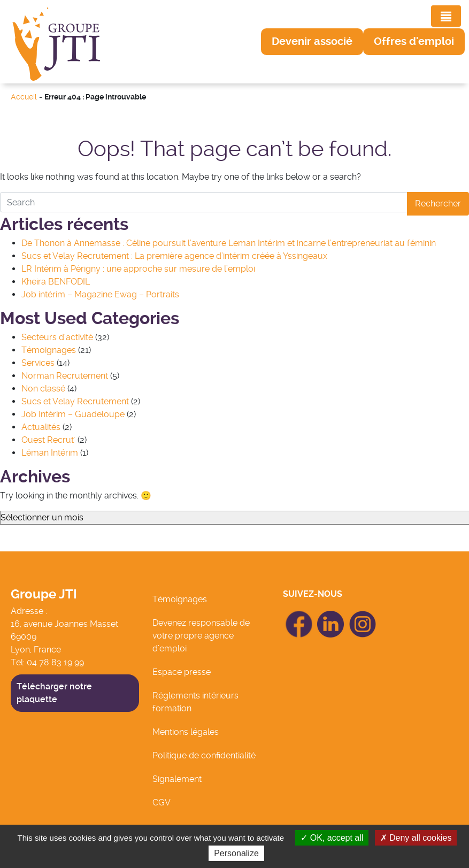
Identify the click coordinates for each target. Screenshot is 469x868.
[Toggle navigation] (446, 16)
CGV (162, 802)
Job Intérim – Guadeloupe (73, 414)
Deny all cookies (416, 838)
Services (38, 363)
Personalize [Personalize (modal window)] (236, 853)
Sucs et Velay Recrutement (75, 401)
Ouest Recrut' (48, 440)
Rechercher (438, 203)
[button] (312, 42)
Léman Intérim (50, 453)
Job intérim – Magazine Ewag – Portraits (100, 294)
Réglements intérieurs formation (195, 702)
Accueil (24, 97)
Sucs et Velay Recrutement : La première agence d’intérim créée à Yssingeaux (174, 256)
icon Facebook (299, 615)
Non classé (43, 389)
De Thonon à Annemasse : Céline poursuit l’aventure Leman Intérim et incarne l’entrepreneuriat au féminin (229, 243)
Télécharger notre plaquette (54, 693)
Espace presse (182, 672)
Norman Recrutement (65, 376)
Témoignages (49, 350)
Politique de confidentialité (204, 755)
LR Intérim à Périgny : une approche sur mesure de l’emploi (138, 269)
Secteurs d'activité (57, 337)
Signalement (177, 779)
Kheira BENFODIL (56, 282)
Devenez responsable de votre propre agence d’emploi (201, 636)
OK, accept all (332, 838)
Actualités (41, 427)
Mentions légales (186, 732)
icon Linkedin (331, 617)
